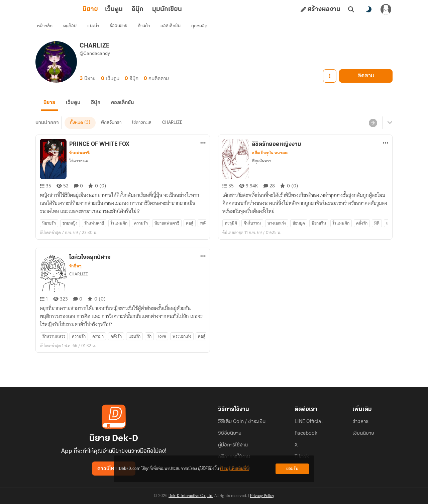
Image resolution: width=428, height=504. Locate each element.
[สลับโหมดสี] (368, 9)
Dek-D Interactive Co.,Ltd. (191, 496)
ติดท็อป (74, 29)
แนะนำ (97, 29)
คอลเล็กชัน (174, 29)
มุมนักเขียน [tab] (138, 9)
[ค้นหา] (351, 9)
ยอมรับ (292, 469)
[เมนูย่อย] (389, 133)
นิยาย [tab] (61, 9)
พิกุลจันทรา (111, 133)
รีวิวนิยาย (122, 29)
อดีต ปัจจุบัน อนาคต (270, 163)
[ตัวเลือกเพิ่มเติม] (203, 153)
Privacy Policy (262, 496)
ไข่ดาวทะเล (142, 133)
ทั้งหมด (76, 133)
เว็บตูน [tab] (84, 9)
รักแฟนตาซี (79, 163)
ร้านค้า (148, 29)
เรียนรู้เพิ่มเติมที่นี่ (234, 469)
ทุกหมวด (203, 29)
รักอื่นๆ (75, 276)
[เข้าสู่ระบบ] (386, 9)
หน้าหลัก (48, 29)
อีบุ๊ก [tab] (108, 9)
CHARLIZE (172, 133)
